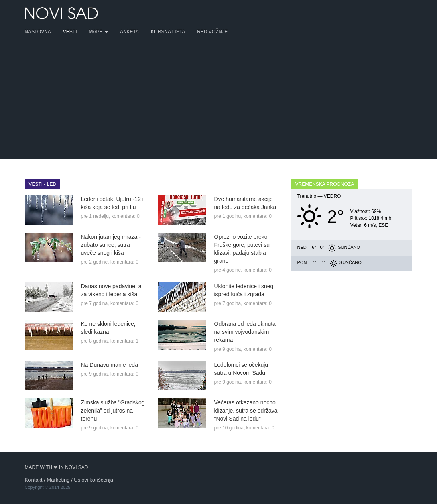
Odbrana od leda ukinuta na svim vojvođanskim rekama (245, 332)
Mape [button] (99, 32)
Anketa (129, 32)
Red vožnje (212, 32)
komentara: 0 (126, 216)
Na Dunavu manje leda (110, 365)
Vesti (70, 32)
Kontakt (34, 480)
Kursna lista (168, 32)
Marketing (58, 480)
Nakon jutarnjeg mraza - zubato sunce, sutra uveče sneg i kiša (111, 245)
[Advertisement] (218, 99)
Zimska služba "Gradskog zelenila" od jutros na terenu (113, 411)
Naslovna (38, 32)
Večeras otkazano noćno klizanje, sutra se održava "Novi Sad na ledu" (246, 411)
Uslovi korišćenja (93, 480)
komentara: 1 (124, 341)
